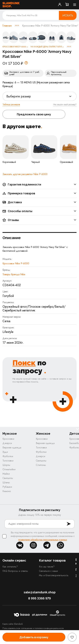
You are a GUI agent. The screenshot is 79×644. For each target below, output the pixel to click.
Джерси (7, 443)
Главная (7, 26)
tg (47, 545)
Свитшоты (8, 478)
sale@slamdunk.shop (40, 592)
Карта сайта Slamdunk (13, 624)
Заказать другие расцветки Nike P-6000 (25, 174)
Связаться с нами (48, 571)
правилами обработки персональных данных (43, 540)
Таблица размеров (11, 104)
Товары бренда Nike (14, 274)
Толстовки (8, 461)
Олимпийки (9, 469)
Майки (6, 474)
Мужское (10, 434)
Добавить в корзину (34, 637)
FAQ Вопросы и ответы (15, 571)
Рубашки (7, 487)
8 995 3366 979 (39, 598)
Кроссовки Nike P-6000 (16, 263)
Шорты (6, 465)
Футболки (8, 456)
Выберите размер (19, 96)
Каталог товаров (52, 560)
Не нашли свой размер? (65, 104)
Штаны (6, 482)
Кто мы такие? (47, 567)
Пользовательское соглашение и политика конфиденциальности (33, 628)
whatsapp (60, 545)
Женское (43, 434)
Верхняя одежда (12, 448)
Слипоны (41, 465)
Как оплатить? (10, 567)
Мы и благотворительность (54, 575)
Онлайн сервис (14, 560)
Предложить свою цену (34, 114)
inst (33, 545)
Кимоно (7, 491)
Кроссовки (8, 439)
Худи (5, 452)
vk (20, 545)
